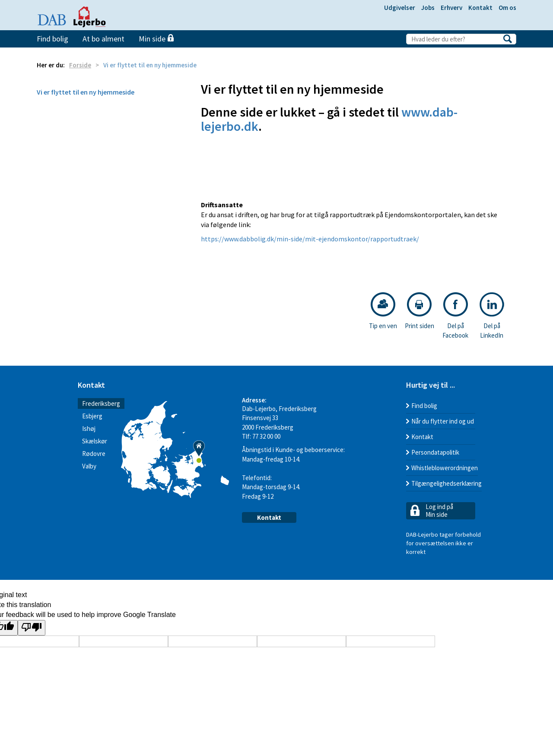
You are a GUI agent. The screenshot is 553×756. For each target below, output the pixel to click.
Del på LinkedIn (492, 316)
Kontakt (480, 8)
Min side (156, 39)
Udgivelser (400, 8)
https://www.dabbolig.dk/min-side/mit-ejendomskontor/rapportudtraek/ (310, 239)
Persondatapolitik (435, 452)
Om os (507, 8)
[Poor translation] (32, 628)
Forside (80, 65)
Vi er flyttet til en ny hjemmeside (86, 92)
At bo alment (103, 39)
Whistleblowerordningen (445, 468)
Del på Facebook (455, 316)
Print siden (420, 311)
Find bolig (52, 39)
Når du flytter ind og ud (443, 421)
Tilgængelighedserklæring (447, 483)
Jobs (428, 8)
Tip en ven (383, 311)
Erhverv (451, 8)
